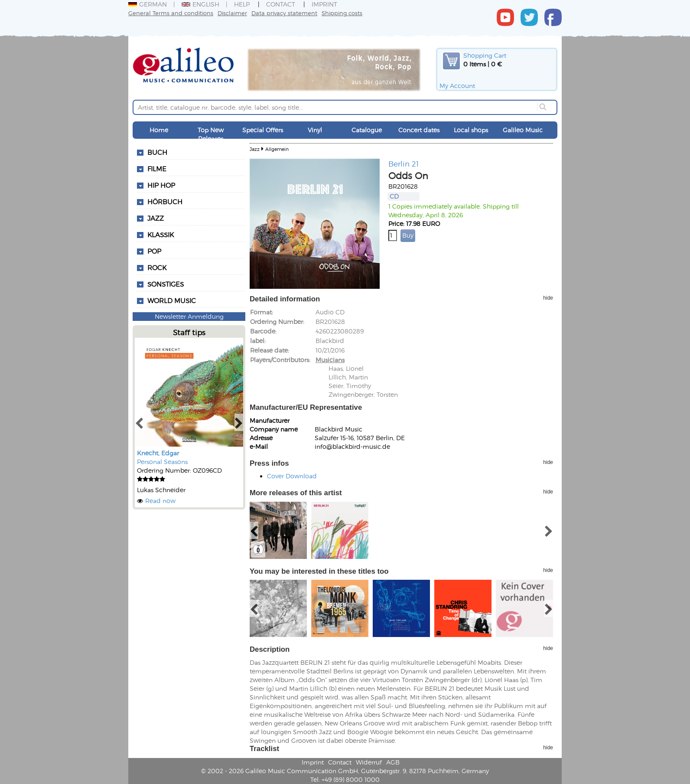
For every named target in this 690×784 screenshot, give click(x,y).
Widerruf (369, 762)
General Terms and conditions (171, 13)
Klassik (161, 235)
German (148, 4)
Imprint (324, 4)
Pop (154, 251)
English (200, 4)
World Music (172, 301)
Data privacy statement (284, 13)
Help (242, 4)
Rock (157, 268)
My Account (457, 86)
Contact (281, 4)
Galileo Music (523, 130)
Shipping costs (342, 13)
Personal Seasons (162, 462)
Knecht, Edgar (158, 453)
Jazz (156, 218)
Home (159, 130)
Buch (157, 152)
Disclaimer (232, 13)
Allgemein (277, 149)
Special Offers (263, 130)
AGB (393, 762)
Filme (157, 169)
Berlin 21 (404, 163)
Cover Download (292, 476)
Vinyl (315, 130)
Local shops (471, 130)
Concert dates (419, 130)
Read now (160, 501)
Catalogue (367, 130)
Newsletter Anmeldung (189, 316)
